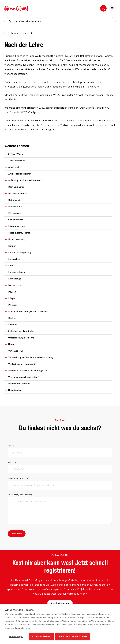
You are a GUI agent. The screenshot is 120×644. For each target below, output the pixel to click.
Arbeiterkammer (15, 161)
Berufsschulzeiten (16, 193)
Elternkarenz (13, 207)
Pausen (10, 292)
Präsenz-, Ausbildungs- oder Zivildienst (27, 311)
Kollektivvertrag (15, 239)
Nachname (12, 462)
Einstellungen (16, 637)
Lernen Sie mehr (23, 628)
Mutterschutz (13, 285)
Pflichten (11, 305)
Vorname (11, 446)
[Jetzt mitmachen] (103, 8)
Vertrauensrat (14, 351)
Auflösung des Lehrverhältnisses (23, 180)
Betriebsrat (12, 200)
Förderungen (13, 213)
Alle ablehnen (41, 637)
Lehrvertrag (12, 259)
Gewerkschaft (14, 220)
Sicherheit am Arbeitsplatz (20, 331)
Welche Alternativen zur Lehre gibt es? (26, 370)
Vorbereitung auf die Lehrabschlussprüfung (29, 357)
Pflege (10, 298)
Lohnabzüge (13, 279)
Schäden (11, 325)
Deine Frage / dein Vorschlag (20, 495)
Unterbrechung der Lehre (19, 338)
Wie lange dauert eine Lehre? (22, 377)
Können (10, 246)
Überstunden (13, 390)
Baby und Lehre (14, 187)
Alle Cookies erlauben (73, 637)
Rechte (10, 318)
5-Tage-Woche (14, 154)
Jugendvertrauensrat (17, 233)
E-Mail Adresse (18, 478)
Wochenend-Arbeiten (17, 384)
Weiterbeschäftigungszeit (20, 364)
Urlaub (10, 344)
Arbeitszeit (12, 167)
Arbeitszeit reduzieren (18, 174)
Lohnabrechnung (15, 272)
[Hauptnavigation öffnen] (112, 8)
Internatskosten (15, 226)
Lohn (9, 266)
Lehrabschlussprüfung (18, 252)
